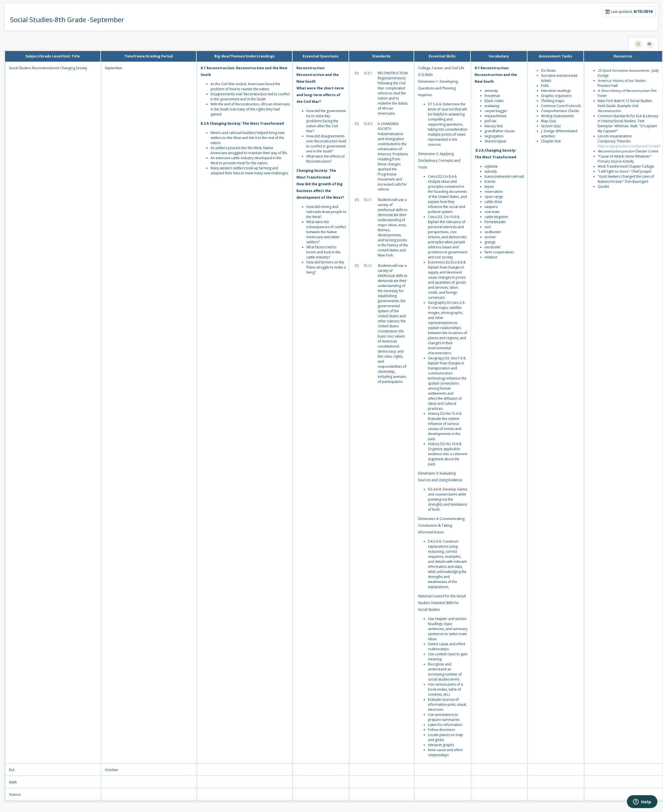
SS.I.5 (368, 266)
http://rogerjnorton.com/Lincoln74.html (629, 146)
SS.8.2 (368, 124)
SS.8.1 (368, 73)
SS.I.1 (368, 200)
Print (649, 44)
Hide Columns (638, 44)
